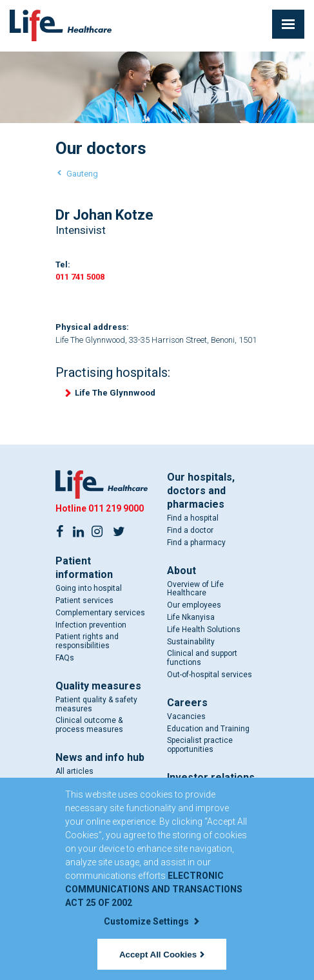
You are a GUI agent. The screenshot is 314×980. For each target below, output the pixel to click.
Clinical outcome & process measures (89, 725)
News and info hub (100, 757)
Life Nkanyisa (191, 617)
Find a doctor (190, 530)
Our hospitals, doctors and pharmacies (201, 491)
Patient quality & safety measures (96, 704)
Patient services (84, 600)
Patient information (84, 568)
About (182, 571)
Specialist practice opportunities (200, 745)
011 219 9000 (116, 508)
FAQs (65, 658)
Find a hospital (193, 518)
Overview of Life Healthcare (195, 589)
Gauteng (82, 174)
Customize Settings (152, 921)
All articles (74, 771)
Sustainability (191, 642)
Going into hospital (89, 588)
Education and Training (208, 729)
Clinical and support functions (202, 658)
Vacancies (186, 716)
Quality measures (98, 686)
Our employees (194, 605)
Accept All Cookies (162, 955)
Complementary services (100, 613)
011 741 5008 (80, 277)
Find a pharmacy (196, 543)
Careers (187, 703)
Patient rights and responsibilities (87, 641)
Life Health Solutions (204, 629)
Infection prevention (91, 625)
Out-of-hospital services (210, 675)
